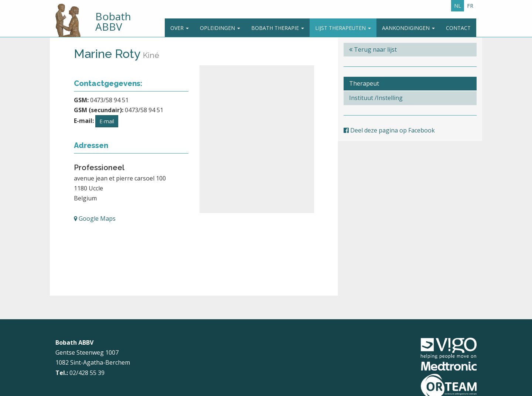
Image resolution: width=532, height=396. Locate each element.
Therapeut (364, 83)
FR (470, 6)
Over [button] (180, 28)
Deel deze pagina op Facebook (389, 130)
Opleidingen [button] (220, 28)
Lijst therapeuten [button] (343, 28)
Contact (458, 28)
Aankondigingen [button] (408, 28)
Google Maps (95, 218)
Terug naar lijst (373, 49)
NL (458, 6)
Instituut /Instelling (376, 98)
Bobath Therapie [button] (278, 28)
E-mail (107, 121)
